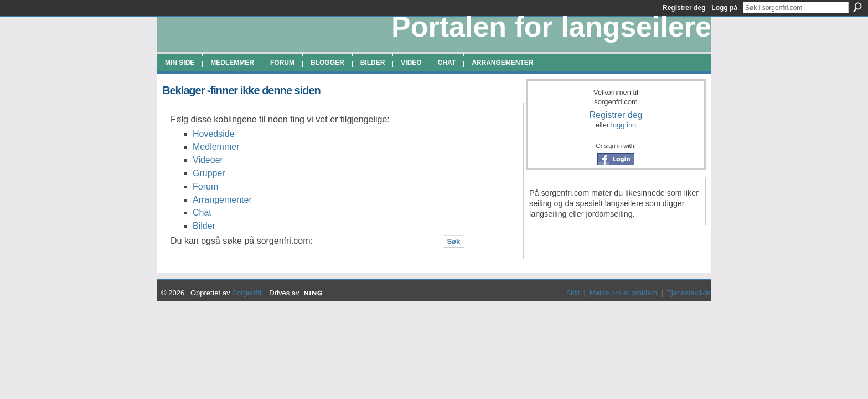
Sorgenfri (247, 293)
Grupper (209, 173)
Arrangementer (222, 200)
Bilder (204, 226)
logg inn (624, 125)
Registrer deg (616, 115)
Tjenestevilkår (689, 293)
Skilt (573, 293)
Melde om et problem (623, 293)
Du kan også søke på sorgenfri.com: (242, 241)
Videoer (208, 160)
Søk (857, 7)
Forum (205, 186)
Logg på (724, 8)
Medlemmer (216, 147)
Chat (202, 213)
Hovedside (214, 134)
